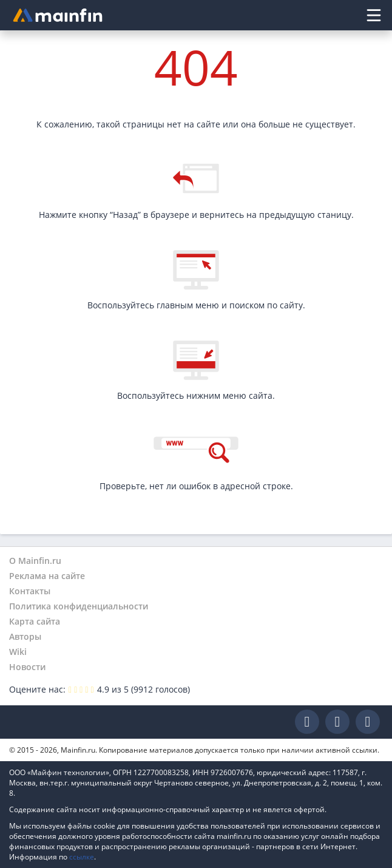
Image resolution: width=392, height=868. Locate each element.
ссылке (82, 857)
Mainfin (64, 722)
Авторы (25, 636)
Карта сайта (35, 621)
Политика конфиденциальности (79, 606)
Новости (27, 667)
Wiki (18, 652)
